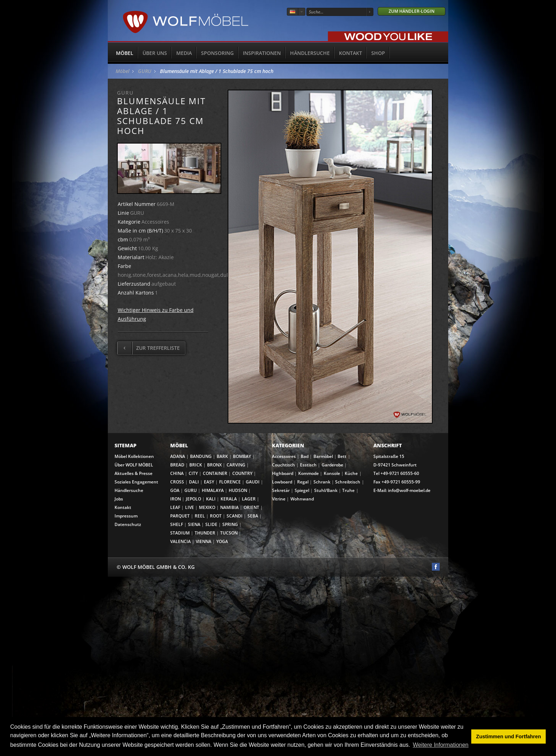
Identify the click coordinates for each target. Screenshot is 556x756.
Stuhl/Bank (326, 490)
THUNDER (205, 533)
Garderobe (332, 465)
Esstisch (308, 465)
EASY (209, 482)
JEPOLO (193, 499)
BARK (222, 456)
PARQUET (180, 516)
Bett (342, 456)
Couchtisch (283, 465)
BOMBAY (242, 456)
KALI (211, 499)
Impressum (126, 516)
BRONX (214, 465)
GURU (145, 71)
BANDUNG (201, 456)
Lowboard (282, 482)
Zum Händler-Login (412, 11)
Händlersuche (310, 53)
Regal (303, 482)
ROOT (216, 516)
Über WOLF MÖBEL (134, 465)
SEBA (253, 516)
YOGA (222, 541)
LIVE (190, 507)
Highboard (283, 473)
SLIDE (211, 524)
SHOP (378, 53)
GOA (175, 490)
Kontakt (351, 53)
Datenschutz (128, 524)
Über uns (155, 53)
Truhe (348, 490)
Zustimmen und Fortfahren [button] (509, 737)
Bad (305, 456)
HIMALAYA (213, 490)
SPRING (230, 524)
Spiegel (302, 490)
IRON (176, 499)
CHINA (177, 473)
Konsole (332, 473)
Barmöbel (323, 456)
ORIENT (251, 507)
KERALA (229, 499)
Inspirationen (262, 53)
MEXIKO (207, 507)
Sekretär (281, 490)
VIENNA (204, 541)
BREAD (177, 465)
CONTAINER (215, 473)
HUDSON (238, 490)
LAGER (249, 499)
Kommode (308, 473)
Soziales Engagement (136, 482)
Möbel (125, 53)
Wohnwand (302, 499)
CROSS (177, 482)
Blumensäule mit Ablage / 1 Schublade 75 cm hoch (217, 71)
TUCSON (229, 533)
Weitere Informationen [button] (441, 745)
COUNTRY (242, 473)
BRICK (196, 465)
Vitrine (279, 499)
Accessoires (284, 456)
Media (184, 53)
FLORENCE (230, 482)
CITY (193, 473)
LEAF (175, 507)
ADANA (178, 456)
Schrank (322, 482)
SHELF (177, 524)
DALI (194, 482)
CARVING (236, 465)
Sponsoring (217, 53)
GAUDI (253, 482)
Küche (351, 473)
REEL (200, 516)
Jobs (119, 499)
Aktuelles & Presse (134, 473)
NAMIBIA (229, 507)
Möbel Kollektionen (134, 456)
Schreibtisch (348, 482)
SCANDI (235, 516)
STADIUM (180, 533)
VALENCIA (180, 541)
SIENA (194, 524)
